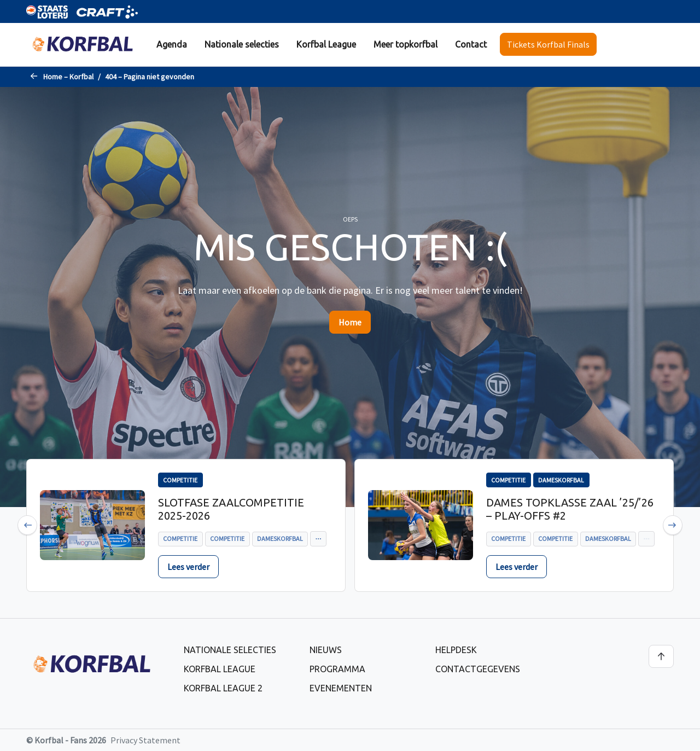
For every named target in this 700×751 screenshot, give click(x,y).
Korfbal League (326, 44)
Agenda (172, 44)
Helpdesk (456, 650)
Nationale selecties (242, 44)
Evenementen (341, 688)
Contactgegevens (478, 669)
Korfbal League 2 (223, 688)
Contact (471, 44)
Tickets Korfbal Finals (548, 44)
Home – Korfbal (68, 77)
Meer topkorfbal (406, 44)
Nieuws (326, 650)
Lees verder (188, 567)
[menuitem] (172, 45)
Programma (337, 669)
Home (350, 322)
